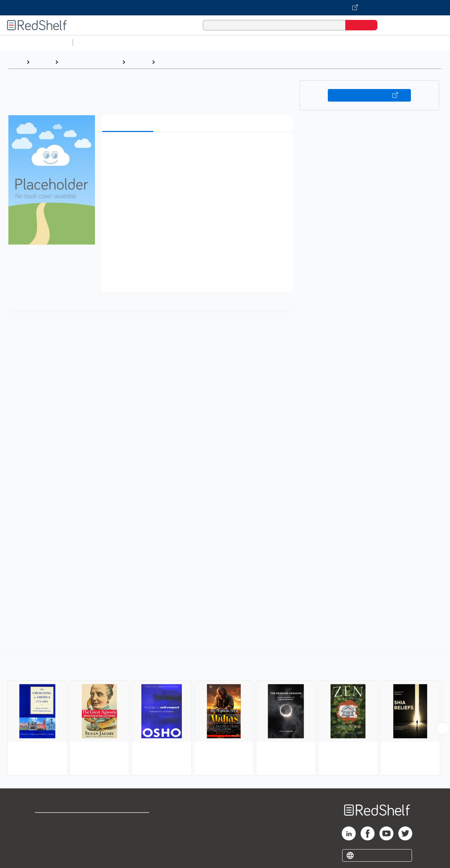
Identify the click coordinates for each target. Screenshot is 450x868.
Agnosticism (175, 62)
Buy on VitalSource (370, 95)
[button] (199, 148)
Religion (138, 62)
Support (45, 832)
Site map (46, 855)
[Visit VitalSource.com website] (225, 8)
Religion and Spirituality (90, 62)
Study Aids (94, 42)
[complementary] (225, 715)
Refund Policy (129, 832)
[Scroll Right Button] (443, 728)
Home (16, 62)
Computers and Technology (199, 42)
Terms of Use (129, 821)
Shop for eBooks (57, 821)
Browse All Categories (36, 42)
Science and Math (137, 42)
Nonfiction (423, 42)
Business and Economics (271, 42)
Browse (42, 62)
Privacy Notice (54, 843)
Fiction (395, 42)
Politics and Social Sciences (344, 42)
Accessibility (128, 843)
